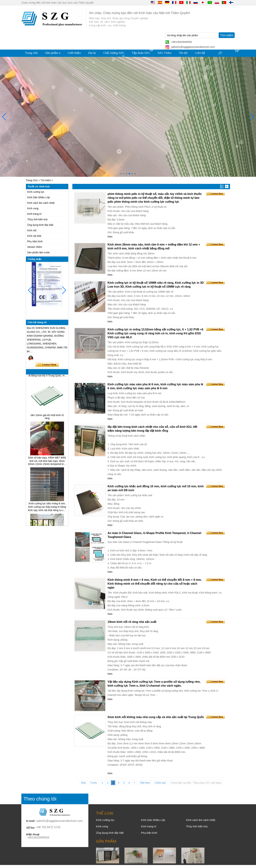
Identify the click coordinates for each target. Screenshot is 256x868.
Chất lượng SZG (114, 53)
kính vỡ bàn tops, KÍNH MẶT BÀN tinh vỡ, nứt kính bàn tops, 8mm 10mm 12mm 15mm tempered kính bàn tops (47, 462)
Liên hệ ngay (47, 365)
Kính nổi (32, 230)
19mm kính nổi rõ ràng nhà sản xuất (132, 622)
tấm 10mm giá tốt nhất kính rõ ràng (47, 418)
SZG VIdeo (165, 53)
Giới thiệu (74, 53)
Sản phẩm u (53, 53)
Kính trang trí (34, 214)
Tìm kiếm (46, 180)
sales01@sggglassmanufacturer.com (193, 47)
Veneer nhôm (35, 247)
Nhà (83, 783)
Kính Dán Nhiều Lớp (39, 197)
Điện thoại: (33, 834)
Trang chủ (31, 53)
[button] (121, 174)
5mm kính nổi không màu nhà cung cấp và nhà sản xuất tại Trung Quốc (156, 717)
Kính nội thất (34, 236)
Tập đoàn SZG (141, 53)
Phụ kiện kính (35, 241)
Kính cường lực (36, 192)
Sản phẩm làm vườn (38, 252)
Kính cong (33, 208)
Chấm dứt (160, 783)
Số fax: (31, 828)
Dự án (92, 53)
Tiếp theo (145, 783)
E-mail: (31, 821)
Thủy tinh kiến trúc (38, 219)
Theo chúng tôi (40, 799)
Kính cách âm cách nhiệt (41, 203)
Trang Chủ (32, 180)
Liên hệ (200, 53)
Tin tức (183, 53)
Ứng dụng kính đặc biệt (40, 225)
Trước (94, 783)
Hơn (110, 237)
